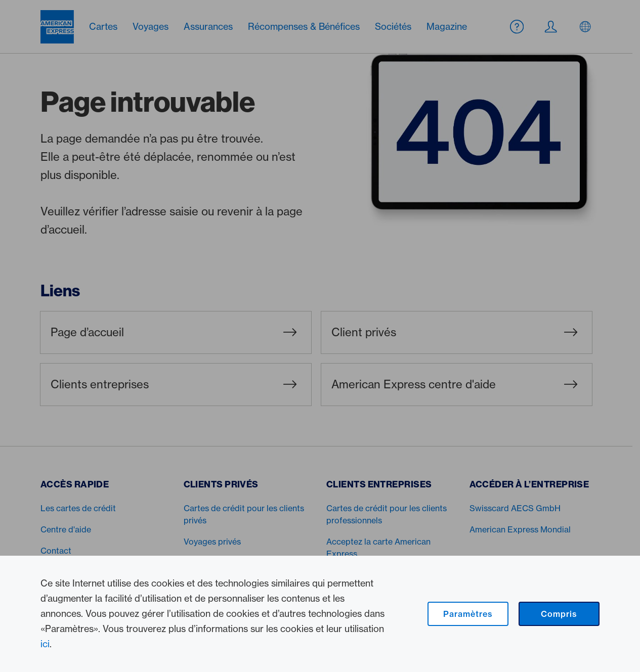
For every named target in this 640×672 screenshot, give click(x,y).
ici (45, 644)
